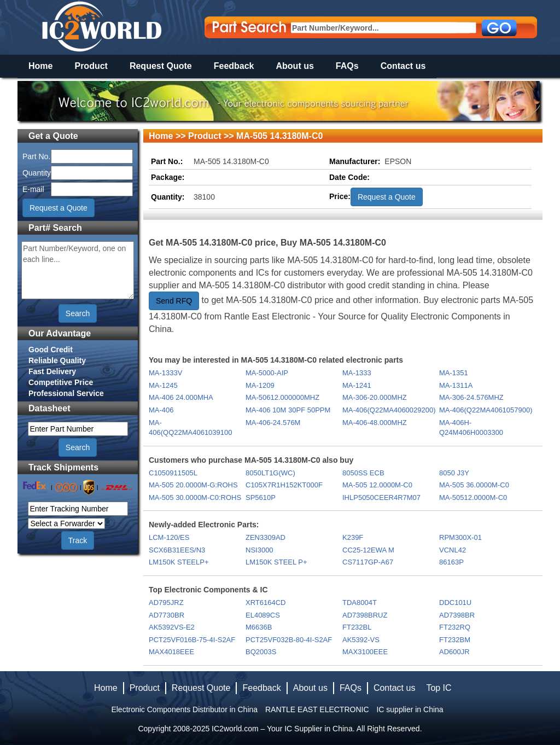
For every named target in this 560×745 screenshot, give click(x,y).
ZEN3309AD (266, 537)
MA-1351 (454, 373)
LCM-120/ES (169, 537)
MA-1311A (456, 385)
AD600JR (454, 652)
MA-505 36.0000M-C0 (474, 485)
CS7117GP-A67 (368, 562)
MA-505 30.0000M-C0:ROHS (195, 497)
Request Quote (161, 66)
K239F (353, 537)
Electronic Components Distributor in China (184, 709)
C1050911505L (173, 473)
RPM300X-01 (460, 537)
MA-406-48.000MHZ (375, 423)
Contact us (403, 66)
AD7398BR (457, 615)
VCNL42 (453, 550)
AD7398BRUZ (365, 615)
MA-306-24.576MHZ (471, 397)
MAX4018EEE (171, 652)
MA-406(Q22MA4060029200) (389, 410)
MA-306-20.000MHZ (375, 397)
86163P (451, 562)
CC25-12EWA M (368, 550)
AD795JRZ (166, 603)
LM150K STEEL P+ (276, 562)
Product (91, 66)
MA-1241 (357, 385)
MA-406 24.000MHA (181, 397)
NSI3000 (259, 550)
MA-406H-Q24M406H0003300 (471, 428)
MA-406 (161, 410)
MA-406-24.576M (273, 423)
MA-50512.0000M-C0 (473, 497)
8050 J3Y (454, 473)
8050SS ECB (363, 473)
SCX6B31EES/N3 (177, 550)
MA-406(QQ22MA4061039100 (191, 428)
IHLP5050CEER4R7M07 (381, 497)
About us (295, 66)
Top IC (439, 688)
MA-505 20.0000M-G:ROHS (193, 485)
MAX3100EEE (365, 652)
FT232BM (455, 640)
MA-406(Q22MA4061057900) (486, 410)
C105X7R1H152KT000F (284, 485)
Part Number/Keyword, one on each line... (78, 270)
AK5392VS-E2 (172, 627)
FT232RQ (455, 627)
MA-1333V (165, 373)
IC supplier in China (410, 709)
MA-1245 (163, 385)
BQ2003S (261, 652)
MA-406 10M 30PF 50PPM (288, 410)
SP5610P (261, 497)
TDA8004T (360, 603)
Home (40, 66)
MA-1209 (260, 385)
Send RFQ (174, 301)
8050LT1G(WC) (270, 473)
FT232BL (357, 627)
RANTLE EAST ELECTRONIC (317, 709)
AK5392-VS (361, 640)
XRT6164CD (266, 603)
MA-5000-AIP (267, 373)
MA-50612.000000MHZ (282, 397)
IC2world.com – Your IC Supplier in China (282, 729)
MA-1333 (357, 373)
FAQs (347, 66)
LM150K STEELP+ (179, 562)
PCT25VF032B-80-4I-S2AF (289, 640)
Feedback (234, 66)
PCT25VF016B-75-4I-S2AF (192, 640)
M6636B (259, 627)
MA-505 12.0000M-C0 (377, 485)
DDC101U (455, 603)
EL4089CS (263, 615)
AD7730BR (167, 615)
